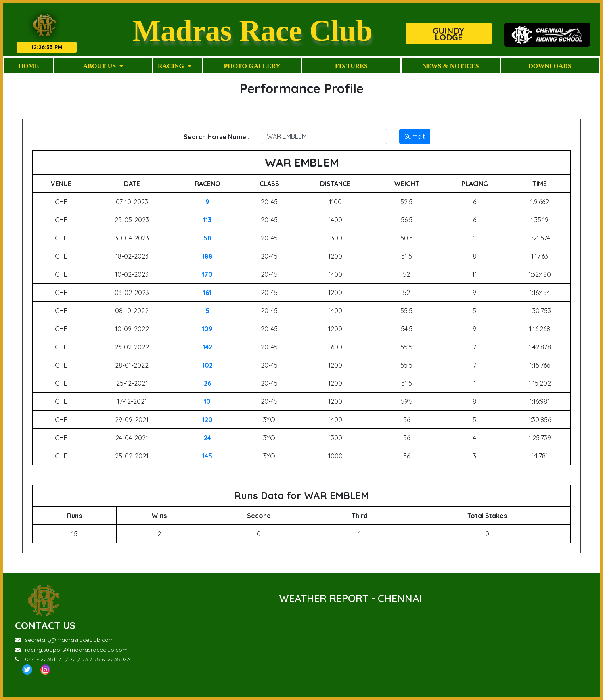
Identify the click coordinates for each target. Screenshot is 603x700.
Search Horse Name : (217, 137)
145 (207, 456)
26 (207, 383)
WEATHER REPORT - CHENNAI (350, 598)
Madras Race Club (252, 30)
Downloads (550, 66)
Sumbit (415, 136)
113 (207, 220)
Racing (175, 66)
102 (207, 365)
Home (29, 66)
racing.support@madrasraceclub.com (71, 650)
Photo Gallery (252, 66)
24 (207, 438)
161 (207, 293)
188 (207, 256)
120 (207, 420)
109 (207, 329)
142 (207, 347)
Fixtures (351, 66)
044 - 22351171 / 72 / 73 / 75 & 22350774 (73, 659)
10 (207, 401)
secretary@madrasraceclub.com (64, 640)
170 (207, 274)
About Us (103, 66)
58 (207, 238)
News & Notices (450, 66)
